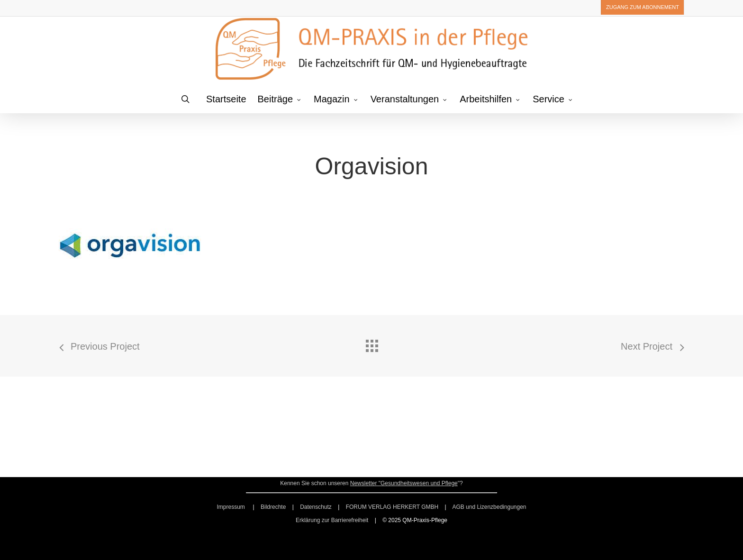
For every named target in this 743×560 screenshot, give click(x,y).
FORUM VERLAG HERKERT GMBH (392, 507)
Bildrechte (273, 507)
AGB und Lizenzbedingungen (489, 507)
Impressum (231, 507)
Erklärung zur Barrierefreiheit (332, 520)
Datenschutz (316, 507)
